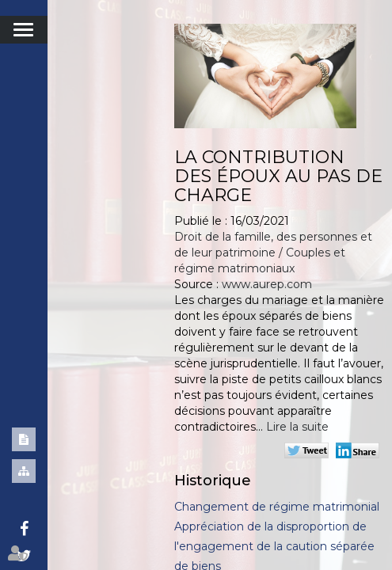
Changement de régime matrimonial (277, 507)
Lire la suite (297, 427)
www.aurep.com (267, 284)
